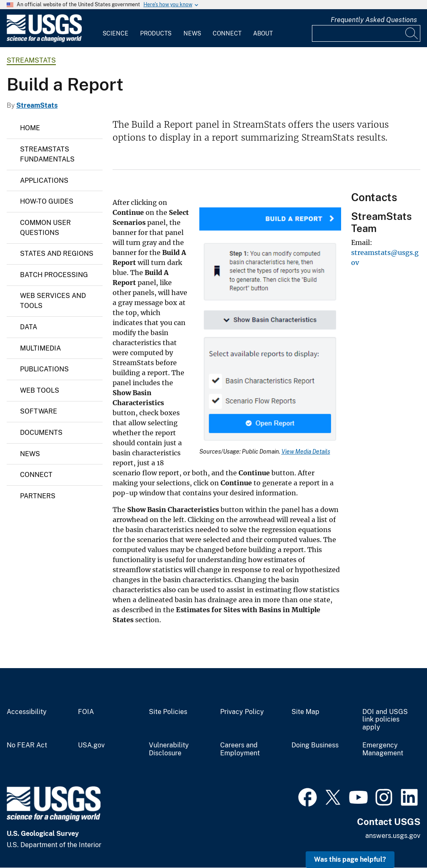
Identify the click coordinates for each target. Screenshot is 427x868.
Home (30, 128)
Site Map (305, 712)
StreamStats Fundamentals (47, 154)
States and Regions (57, 254)
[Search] (412, 33)
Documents (41, 433)
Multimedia (40, 348)
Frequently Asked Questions (374, 20)
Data (29, 327)
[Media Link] (270, 328)
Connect (227, 33)
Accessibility (27, 712)
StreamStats (31, 60)
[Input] (366, 33)
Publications (44, 369)
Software (39, 411)
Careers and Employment (240, 749)
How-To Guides (47, 201)
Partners (38, 496)
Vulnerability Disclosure (169, 749)
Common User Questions (45, 228)
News (192, 33)
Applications (44, 180)
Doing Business (315, 745)
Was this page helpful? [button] (350, 859)
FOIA (86, 712)
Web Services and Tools (53, 301)
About (263, 33)
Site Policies (168, 712)
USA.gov (91, 745)
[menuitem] (116, 28)
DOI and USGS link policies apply (385, 720)
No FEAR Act (27, 745)
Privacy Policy (242, 712)
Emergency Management (383, 749)
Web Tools (40, 390)
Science (116, 33)
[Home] (44, 40)
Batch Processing (54, 275)
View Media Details (306, 452)
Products (156, 33)
